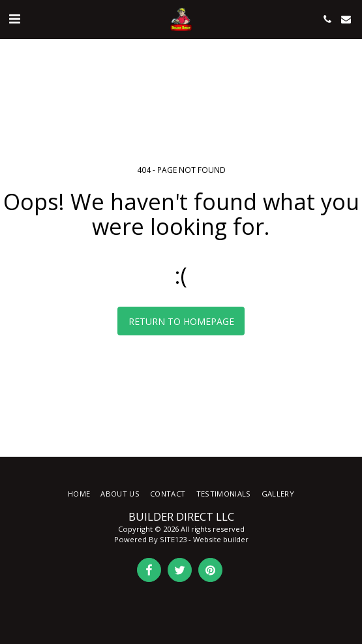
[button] (14, 19)
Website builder (221, 539)
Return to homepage (181, 321)
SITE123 (173, 539)
